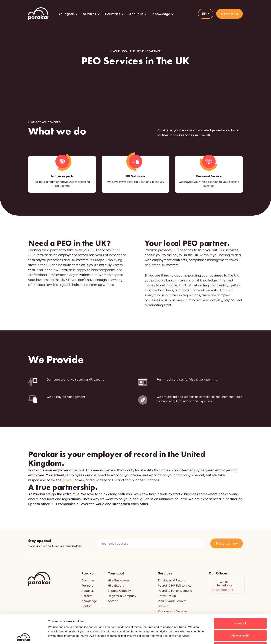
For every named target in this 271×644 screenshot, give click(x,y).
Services (89, 14)
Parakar (39, 14)
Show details (192, 637)
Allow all (240, 596)
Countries (113, 14)
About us (136, 14)
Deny (240, 620)
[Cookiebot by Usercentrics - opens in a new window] (24, 637)
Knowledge (161, 14)
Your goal (66, 14)
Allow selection (240, 608)
